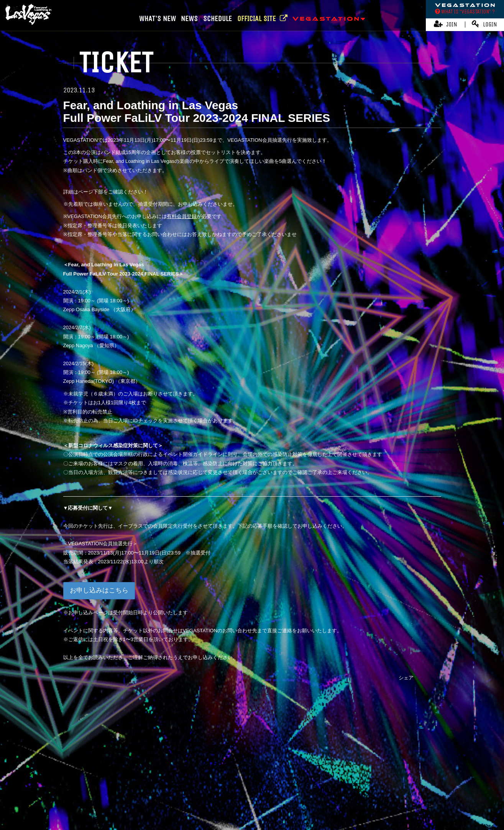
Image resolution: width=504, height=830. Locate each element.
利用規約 (217, 785)
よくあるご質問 (420, 785)
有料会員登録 (182, 216)
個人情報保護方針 (302, 785)
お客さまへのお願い (350, 785)
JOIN (446, 24)
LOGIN (484, 24)
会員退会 (266, 797)
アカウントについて (179, 785)
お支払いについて (132, 785)
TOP (252, 720)
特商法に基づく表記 (255, 785)
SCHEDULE (218, 19)
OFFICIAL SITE (262, 19)
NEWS (189, 19)
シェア (406, 678)
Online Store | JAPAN (216, 764)
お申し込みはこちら (99, 590)
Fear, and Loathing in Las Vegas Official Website (248, 749)
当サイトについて (87, 785)
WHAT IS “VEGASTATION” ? (465, 11)
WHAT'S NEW (158, 19)
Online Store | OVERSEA (278, 764)
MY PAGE (240, 797)
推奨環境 (387, 785)
